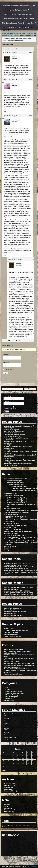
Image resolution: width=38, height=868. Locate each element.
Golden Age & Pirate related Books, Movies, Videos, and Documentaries (19, 659)
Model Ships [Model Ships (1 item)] (22, 825)
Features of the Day (27, 6)
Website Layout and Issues (13, 674)
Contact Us (8, 548)
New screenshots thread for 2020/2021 (17, 426)
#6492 (30, 116)
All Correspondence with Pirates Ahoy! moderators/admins (17, 652)
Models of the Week (11, 563)
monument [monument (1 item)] (28, 825)
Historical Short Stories (12, 509)
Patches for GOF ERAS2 (12, 460)
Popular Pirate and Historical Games (16, 669)
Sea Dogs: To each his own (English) (17, 452)
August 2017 (8, 786)
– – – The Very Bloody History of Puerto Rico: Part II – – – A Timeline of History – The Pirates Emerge (22, 542)
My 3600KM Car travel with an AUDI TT (17, 441)
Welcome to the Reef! (11, 6)
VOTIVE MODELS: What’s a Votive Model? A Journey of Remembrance (19, 568)
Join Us (34, 23)
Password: (6, 362)
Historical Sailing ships (13, 691)
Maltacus (7, 381)
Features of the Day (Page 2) (15, 495)
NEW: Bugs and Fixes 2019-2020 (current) (18, 455)
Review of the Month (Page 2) (16, 535)
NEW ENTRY (8, 431)
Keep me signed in (10, 370)
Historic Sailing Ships (11, 662)
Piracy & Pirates (24, 23)
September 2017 (9, 784)
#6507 (34, 259)
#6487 (30, 52)
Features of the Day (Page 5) (17, 501)
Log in (6, 806)
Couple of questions (11, 435)
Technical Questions (11, 438)
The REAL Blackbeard (13, 529)
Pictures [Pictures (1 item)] (34, 825)
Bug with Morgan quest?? (13, 464)
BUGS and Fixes (9, 629)
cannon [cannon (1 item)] (4, 825)
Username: (6, 355)
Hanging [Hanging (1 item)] (8, 825)
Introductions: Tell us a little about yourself (19, 665)
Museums (9, 698)
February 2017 (9, 787)
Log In (6, 373)
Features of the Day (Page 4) (17, 499)
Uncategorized (9, 701)
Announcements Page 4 (19, 486)
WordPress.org (9, 812)
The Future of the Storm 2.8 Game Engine (18, 572)
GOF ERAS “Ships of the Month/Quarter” (21, 504)
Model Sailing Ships (12, 697)
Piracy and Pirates (10, 527)
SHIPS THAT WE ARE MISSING (16, 525)
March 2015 (8, 789)
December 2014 (9, 791)
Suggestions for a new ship (13, 615)
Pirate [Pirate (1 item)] (3, 827)
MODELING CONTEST (11, 523)
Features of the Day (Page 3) (17, 497)
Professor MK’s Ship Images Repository (19, 19)
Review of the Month (16, 27)
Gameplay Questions (11, 634)
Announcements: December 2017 (15, 479)
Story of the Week (15, 10)
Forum (6, 688)
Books (8, 690)
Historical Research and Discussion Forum (19, 663)
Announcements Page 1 (14, 481)
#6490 (30, 80)
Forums (22, 33)
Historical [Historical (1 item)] (13, 825)
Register (7, 805)
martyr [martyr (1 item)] (17, 825)
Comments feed (9, 810)
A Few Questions (10, 613)
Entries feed (8, 808)
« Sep (4, 771)
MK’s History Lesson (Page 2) (16, 516)
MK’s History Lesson (9, 23)
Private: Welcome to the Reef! (10, 33)
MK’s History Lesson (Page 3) (16, 518)
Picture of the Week (11, 565)
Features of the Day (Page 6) (17, 503)
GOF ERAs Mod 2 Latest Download (16, 446)
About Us (26, 10)
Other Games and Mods (12, 667)
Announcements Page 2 (15, 483)
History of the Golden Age (14, 693)
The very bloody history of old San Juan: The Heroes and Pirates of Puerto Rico (19, 538)
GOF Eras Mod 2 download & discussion (19, 14)
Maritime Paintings (12, 695)
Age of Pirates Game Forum (13, 650)
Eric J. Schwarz (31, 867)
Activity (6, 550)
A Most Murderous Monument (14, 570)
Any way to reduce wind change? (15, 612)
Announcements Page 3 (17, 485)
